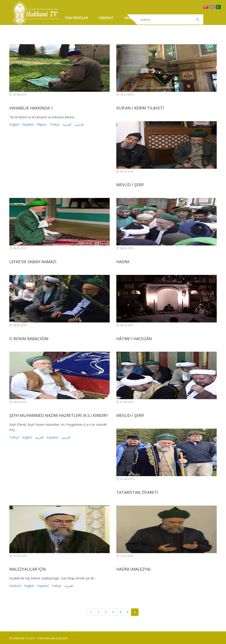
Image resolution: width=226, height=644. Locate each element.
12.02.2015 (125, 556)
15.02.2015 (18, 556)
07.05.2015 (125, 402)
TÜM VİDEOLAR (76, 18)
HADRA (123, 262)
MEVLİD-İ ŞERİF (130, 185)
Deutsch (15, 586)
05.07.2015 (125, 172)
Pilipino (42, 124)
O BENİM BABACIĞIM (29, 339)
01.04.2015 (125, 479)
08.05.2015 (18, 248)
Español (28, 124)
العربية (67, 124)
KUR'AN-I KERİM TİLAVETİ (140, 108)
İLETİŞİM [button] (160, 18)
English (14, 124)
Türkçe (55, 124)
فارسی (79, 124)
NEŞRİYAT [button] (106, 18)
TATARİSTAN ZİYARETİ (137, 492)
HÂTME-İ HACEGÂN (134, 339)
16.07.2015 (125, 95)
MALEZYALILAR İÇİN (28, 569)
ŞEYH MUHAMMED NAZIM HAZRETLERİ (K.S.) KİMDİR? (59, 415)
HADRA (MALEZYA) (133, 569)
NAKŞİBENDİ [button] (134, 18)
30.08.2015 (18, 95)
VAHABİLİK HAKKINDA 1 (31, 108)
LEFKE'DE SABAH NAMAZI (33, 262)
